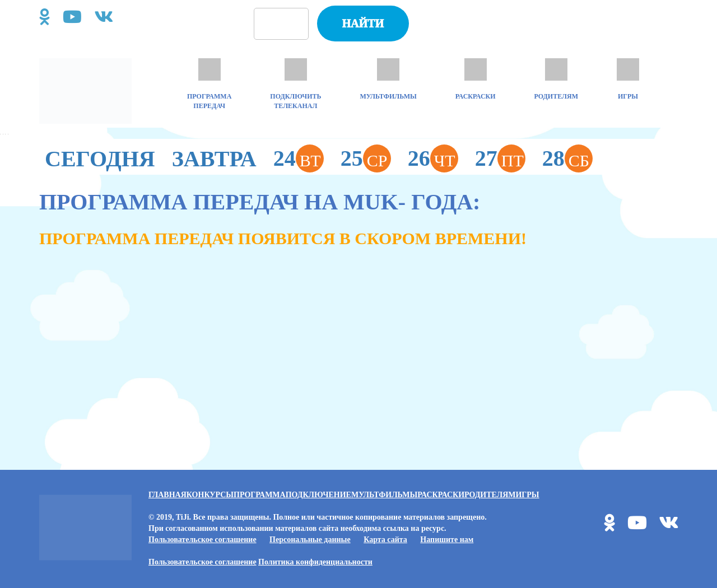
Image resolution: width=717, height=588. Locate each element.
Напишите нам (447, 540)
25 (366, 158)
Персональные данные (310, 540)
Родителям (490, 495)
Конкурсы (210, 495)
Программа (260, 495)
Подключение (318, 495)
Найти (363, 24)
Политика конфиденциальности (315, 562)
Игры (527, 495)
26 (433, 158)
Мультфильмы (384, 495)
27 (500, 158)
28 (567, 158)
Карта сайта (385, 540)
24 (299, 158)
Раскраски (441, 495)
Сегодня (100, 159)
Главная (167, 495)
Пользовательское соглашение (202, 540)
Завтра (214, 159)
